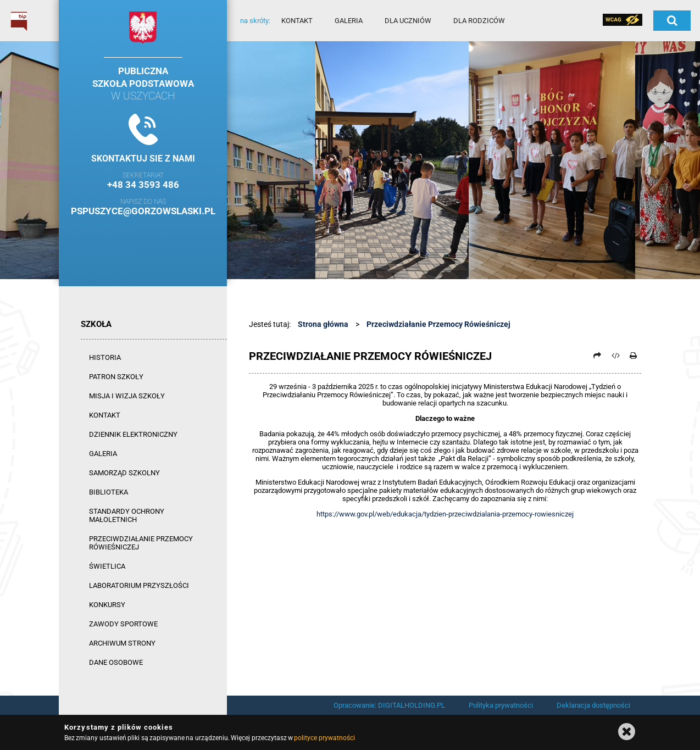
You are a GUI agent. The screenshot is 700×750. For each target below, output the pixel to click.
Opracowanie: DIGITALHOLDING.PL (389, 705)
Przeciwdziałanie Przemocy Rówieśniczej (438, 324)
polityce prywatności (324, 738)
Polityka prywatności (501, 705)
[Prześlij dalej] (597, 355)
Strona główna (323, 324)
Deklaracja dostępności (593, 705)
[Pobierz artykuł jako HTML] (615, 355)
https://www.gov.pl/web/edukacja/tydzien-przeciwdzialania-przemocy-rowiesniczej (445, 514)
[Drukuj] (633, 355)
